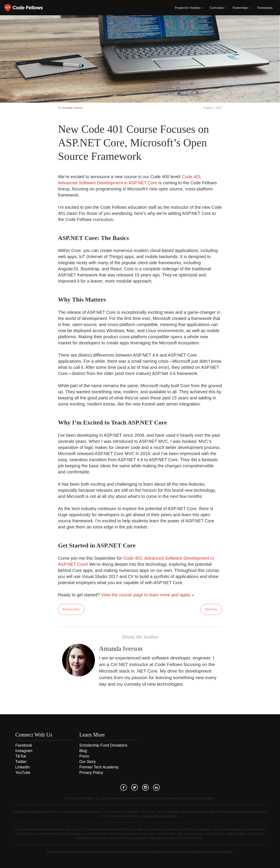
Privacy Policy (91, 773)
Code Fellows (24, 8)
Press (84, 756)
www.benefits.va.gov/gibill (160, 816)
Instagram (24, 751)
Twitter (21, 762)
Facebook (24, 745)
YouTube (23, 773)
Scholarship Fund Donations (103, 745)
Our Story (88, 762)
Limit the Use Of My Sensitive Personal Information (199, 851)
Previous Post (71, 609)
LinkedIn (23, 767)
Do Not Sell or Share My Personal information (130, 851)
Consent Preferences (82, 851)
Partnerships (242, 8)
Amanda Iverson (72, 108)
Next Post (211, 609)
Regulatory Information (28, 812)
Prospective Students (189, 8)
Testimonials (265, 8)
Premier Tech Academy (99, 767)
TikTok (21, 756)
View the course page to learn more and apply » (147, 595)
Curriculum (218, 8)
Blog (83, 751)
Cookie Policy (56, 851)
